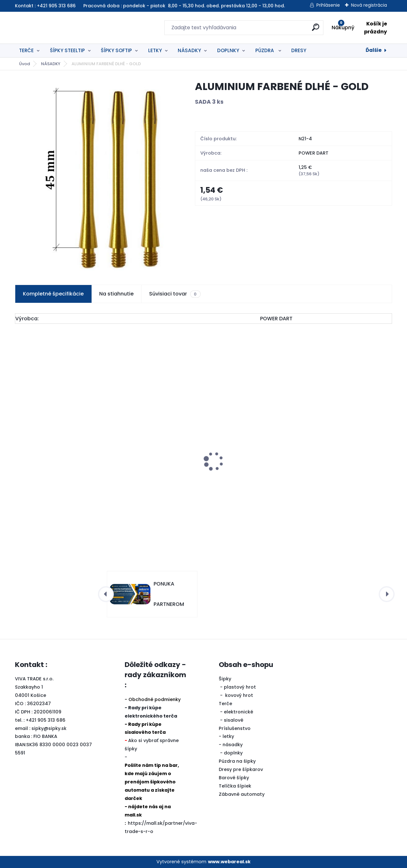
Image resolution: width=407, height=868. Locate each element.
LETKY (155, 50)
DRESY (299, 50)
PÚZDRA (265, 50)
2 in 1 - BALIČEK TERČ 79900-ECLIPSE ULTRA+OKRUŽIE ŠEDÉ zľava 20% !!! (341, 462)
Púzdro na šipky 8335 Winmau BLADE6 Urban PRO (56, 462)
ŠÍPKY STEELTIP (67, 50)
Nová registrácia (369, 5)
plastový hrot (240, 687)
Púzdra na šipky (237, 761)
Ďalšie (374, 50)
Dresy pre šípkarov (241, 769)
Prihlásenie (328, 5)
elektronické (238, 712)
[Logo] (54, 28)
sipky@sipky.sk (49, 728)
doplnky (233, 753)
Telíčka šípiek (235, 786)
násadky (233, 745)
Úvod (24, 64)
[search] (273, 30)
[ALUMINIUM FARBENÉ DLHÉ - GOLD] (95, 175)
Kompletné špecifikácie (53, 294)
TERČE (26, 50)
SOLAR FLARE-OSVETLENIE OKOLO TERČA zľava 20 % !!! (249, 482)
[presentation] (19, 451)
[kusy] (34, 523)
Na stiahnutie (116, 294)
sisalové (234, 720)
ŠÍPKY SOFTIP (116, 50)
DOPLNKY (228, 50)
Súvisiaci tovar (175, 294)
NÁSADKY (189, 50)
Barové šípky (234, 778)
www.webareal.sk (229, 862)
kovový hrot (239, 695)
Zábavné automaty (242, 794)
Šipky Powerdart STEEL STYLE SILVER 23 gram (149, 475)
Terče (225, 704)
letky (228, 736)
